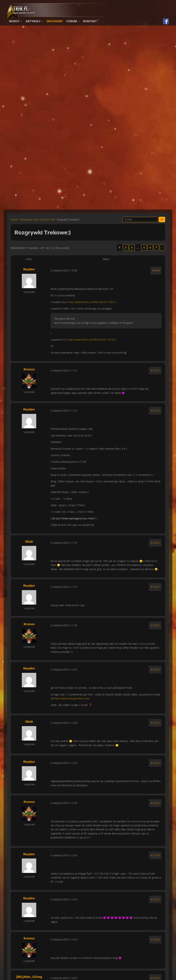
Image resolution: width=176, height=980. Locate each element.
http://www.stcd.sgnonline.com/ (72, 698)
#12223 (155, 669)
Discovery (55, 21)
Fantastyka (26, 219)
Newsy (14, 21)
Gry (36, 219)
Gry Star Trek (48, 219)
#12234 (155, 939)
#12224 (155, 723)
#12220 (155, 543)
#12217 (155, 370)
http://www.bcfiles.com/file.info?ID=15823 (92, 302)
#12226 (155, 803)
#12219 (155, 411)
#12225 (155, 763)
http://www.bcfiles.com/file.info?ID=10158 (91, 340)
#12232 (155, 899)
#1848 (156, 270)
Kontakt (90, 21)
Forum (72, 21)
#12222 (155, 625)
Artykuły (33, 21)
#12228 (155, 855)
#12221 (155, 587)
